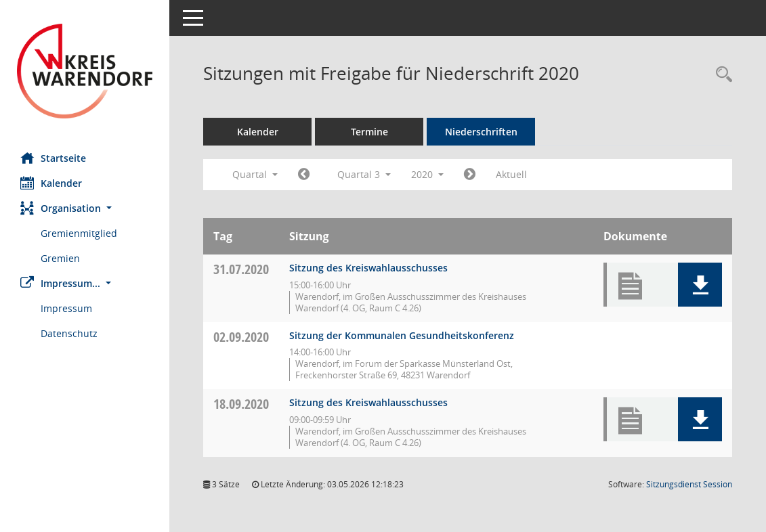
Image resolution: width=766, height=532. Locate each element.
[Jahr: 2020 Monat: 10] (470, 175)
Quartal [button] (255, 174)
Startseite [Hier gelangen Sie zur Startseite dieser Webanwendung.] (53, 158)
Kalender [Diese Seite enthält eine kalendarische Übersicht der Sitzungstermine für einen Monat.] (51, 183)
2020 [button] (427, 174)
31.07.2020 (241, 269)
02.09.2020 (241, 337)
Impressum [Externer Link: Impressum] (66, 308)
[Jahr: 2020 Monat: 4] (304, 175)
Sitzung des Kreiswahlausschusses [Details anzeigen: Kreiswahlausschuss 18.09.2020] (368, 402)
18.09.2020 (241, 404)
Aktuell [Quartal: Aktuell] (511, 174)
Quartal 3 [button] (364, 174)
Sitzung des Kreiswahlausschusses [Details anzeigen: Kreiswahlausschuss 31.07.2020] (368, 268)
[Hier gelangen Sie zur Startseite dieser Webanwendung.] (85, 71)
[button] (85, 208)
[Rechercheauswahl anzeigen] (721, 75)
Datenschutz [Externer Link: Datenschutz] (69, 333)
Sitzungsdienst (689, 484)
